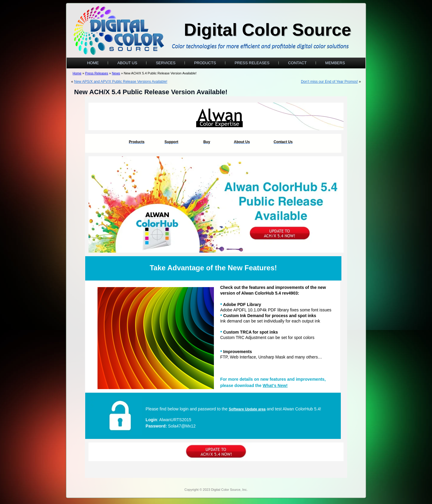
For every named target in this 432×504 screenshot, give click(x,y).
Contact (297, 63)
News (116, 73)
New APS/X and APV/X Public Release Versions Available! (121, 82)
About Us (127, 63)
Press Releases (252, 63)
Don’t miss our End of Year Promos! (329, 82)
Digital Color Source (268, 30)
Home (93, 63)
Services (166, 63)
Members (335, 63)
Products (205, 63)
